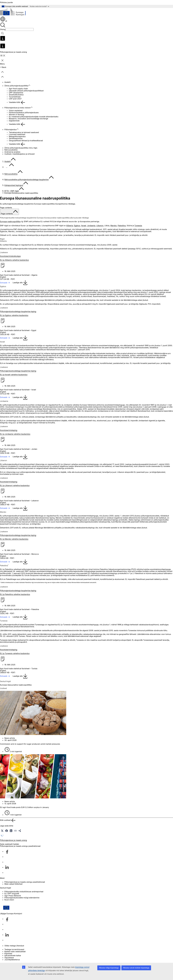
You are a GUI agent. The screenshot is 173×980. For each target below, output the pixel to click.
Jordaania (91, 226)
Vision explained (16, 111)
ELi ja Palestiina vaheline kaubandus (15, 594)
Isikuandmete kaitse (13, 955)
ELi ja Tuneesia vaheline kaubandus (15, 653)
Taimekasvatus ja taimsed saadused (24, 132)
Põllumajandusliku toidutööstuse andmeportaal (24, 892)
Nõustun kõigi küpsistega (109, 968)
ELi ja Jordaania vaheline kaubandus (15, 434)
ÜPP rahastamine (16, 93)
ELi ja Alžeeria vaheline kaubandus (14, 260)
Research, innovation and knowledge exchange (28, 119)
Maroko (114, 226)
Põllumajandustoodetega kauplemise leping (18, 311)
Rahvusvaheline (11, 150)
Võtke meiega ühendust (14, 946)
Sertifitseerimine (16, 138)
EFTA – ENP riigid (12, 191)
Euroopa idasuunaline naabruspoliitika (16, 685)
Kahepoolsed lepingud (14, 185)
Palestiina (122, 226)
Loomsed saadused (17, 134)
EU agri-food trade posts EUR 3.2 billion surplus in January (24, 807)
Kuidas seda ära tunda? (39, 6)
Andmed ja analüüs (12, 152)
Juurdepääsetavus (12, 960)
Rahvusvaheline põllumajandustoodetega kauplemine (27, 180)
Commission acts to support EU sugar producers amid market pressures (30, 744)
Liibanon (100, 226)
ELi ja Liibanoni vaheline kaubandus (15, 485)
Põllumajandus (10, 130)
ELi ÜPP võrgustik (12, 894)
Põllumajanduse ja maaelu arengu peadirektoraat (25, 882)
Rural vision (9, 900)
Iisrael (84, 226)
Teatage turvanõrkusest (14, 949)
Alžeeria (70, 226)
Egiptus (77, 226)
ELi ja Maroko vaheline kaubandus (14, 539)
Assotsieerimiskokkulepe (10, 256)
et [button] (4, 21)
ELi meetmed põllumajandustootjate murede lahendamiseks (34, 117)
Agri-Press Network (13, 896)
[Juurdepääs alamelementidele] (30, 85)
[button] (5, 283)
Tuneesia (138, 226)
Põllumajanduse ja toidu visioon (17, 108)
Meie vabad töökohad (13, 884)
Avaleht (8, 82)
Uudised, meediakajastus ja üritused (19, 154)
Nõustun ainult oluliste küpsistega (136, 968)
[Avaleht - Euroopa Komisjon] (16, 12)
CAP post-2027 (15, 99)
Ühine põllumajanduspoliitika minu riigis (21, 148)
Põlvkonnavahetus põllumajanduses (24, 113)
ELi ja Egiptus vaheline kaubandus (14, 315)
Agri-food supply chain (18, 89)
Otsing (3, 29)
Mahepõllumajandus (17, 136)
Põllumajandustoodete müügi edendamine (22, 898)
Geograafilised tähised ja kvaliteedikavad (26, 141)
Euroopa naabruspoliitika (10, 221)
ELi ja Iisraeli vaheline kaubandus (14, 375)
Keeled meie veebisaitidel (15, 952)
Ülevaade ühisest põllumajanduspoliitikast (26, 91)
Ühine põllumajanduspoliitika (16, 86)
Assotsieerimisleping (9, 430)
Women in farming (16, 114)
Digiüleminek (14, 121)
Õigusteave (9, 958)
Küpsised (8, 954)
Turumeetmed (15, 97)
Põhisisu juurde (6, 2)
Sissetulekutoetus (16, 95)
